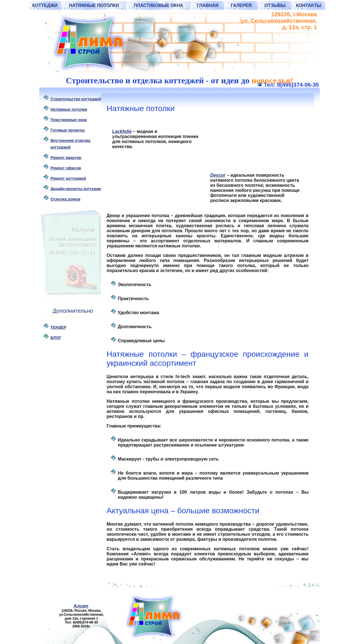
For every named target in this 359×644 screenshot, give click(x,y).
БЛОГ (56, 338)
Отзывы (275, 5)
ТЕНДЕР (58, 327)
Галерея (241, 5)
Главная (208, 5)
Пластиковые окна (158, 5)
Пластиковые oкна (69, 120)
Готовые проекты (68, 130)
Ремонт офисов (66, 168)
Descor (218, 175)
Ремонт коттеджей (68, 178)
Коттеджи (45, 5)
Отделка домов (65, 199)
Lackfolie (122, 131)
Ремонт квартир (66, 158)
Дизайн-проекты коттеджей (77, 189)
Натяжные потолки (94, 5)
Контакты (309, 5)
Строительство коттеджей (76, 99)
